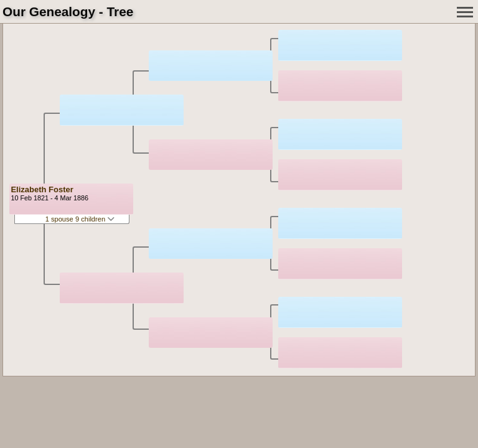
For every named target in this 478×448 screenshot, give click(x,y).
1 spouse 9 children (80, 219)
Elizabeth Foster (42, 189)
